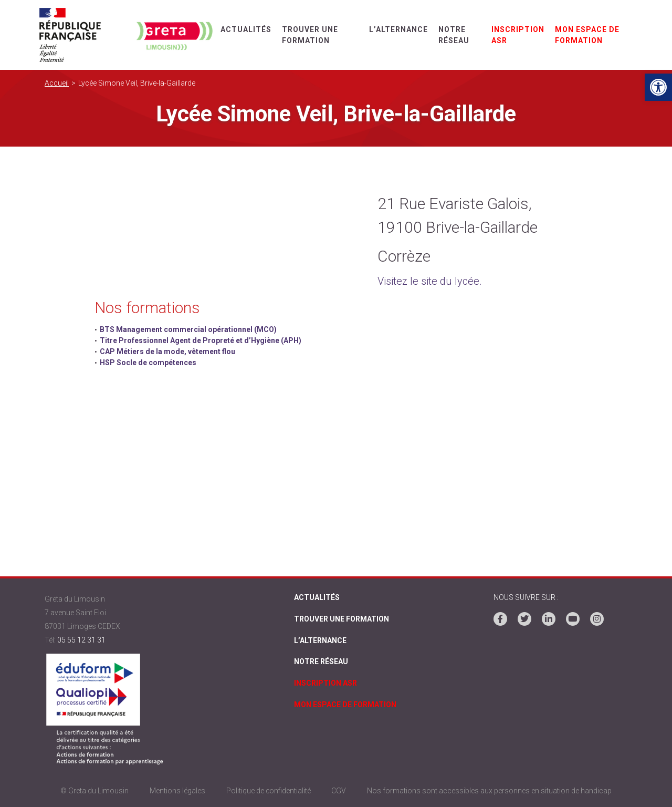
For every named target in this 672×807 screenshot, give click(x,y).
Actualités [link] (246, 29)
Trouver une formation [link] (342, 619)
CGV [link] (339, 791)
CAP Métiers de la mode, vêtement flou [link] (167, 351)
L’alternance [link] (398, 29)
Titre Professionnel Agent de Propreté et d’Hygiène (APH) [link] (201, 340)
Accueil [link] (57, 83)
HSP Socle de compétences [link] (148, 363)
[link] (658, 87)
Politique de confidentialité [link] (268, 791)
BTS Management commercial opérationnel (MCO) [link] (188, 329)
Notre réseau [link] (321, 662)
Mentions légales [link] (177, 791)
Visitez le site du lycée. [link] (430, 281)
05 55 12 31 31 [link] (81, 640)
